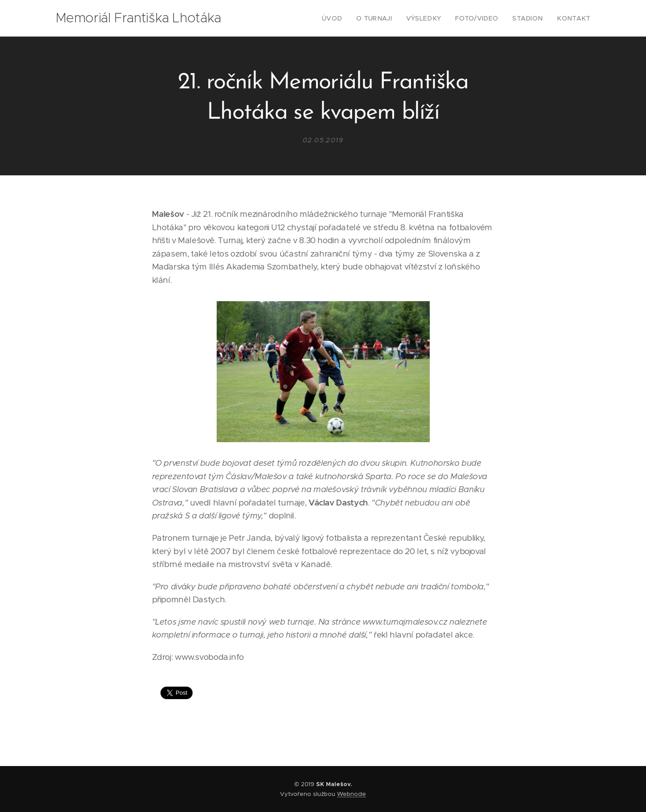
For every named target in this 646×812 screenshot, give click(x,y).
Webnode (352, 794)
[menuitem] (351, 18)
